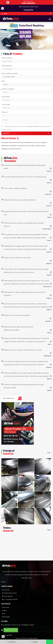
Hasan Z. (49, 252)
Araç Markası (6, 97)
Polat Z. (49, 333)
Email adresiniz (7, 66)
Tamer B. (49, 275)
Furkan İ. (49, 171)
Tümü (49, 453)
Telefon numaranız (8, 89)
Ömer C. (49, 240)
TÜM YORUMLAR (11, 398)
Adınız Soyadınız (7, 58)
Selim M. (49, 390)
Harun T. (49, 183)
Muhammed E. (48, 356)
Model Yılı (5, 112)
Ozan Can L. (48, 194)
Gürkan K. (49, 367)
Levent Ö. (49, 206)
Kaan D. (50, 217)
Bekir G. (49, 379)
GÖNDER (6, 133)
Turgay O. (49, 298)
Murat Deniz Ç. (48, 287)
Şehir (3, 81)
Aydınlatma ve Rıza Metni (33, 126)
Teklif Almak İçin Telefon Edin (28, 9)
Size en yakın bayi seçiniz (10, 73)
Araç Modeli (6, 104)
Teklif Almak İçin (28, 2)
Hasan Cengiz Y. (47, 229)
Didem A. (49, 310)
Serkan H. (49, 263)
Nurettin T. (49, 321)
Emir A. (50, 344)
